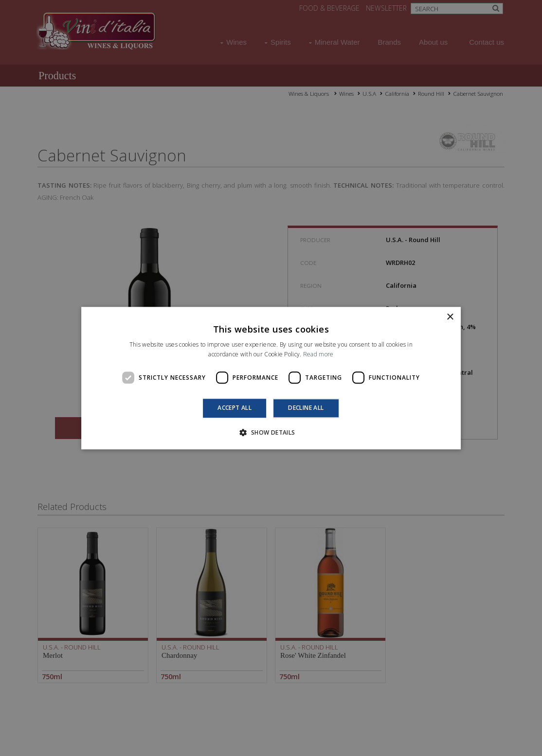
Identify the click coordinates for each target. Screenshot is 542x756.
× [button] (450, 317)
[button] (271, 432)
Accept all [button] (235, 408)
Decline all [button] (306, 408)
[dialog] (271, 378)
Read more (318, 354)
